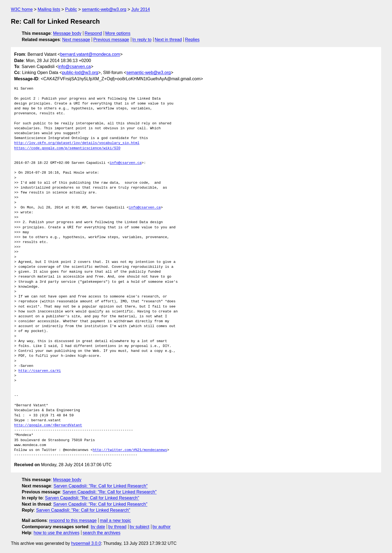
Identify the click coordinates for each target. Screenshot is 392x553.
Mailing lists (49, 9)
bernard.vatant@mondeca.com (90, 54)
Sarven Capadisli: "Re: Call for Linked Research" (101, 486)
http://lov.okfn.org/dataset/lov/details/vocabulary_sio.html (77, 143)
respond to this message (73, 520)
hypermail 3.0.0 (86, 543)
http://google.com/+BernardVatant (48, 425)
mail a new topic (116, 520)
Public (71, 9)
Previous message (111, 40)
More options (118, 33)
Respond (93, 33)
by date (98, 527)
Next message (76, 40)
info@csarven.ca (74, 67)
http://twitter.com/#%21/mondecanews (130, 450)
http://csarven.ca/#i (40, 371)
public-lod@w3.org (80, 73)
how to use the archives (57, 533)
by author (162, 527)
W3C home (22, 9)
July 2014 (141, 9)
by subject (139, 527)
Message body (67, 33)
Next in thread (168, 40)
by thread (117, 527)
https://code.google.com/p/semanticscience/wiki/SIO (67, 148)
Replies (192, 40)
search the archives (102, 533)
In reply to (142, 40)
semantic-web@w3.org (104, 9)
